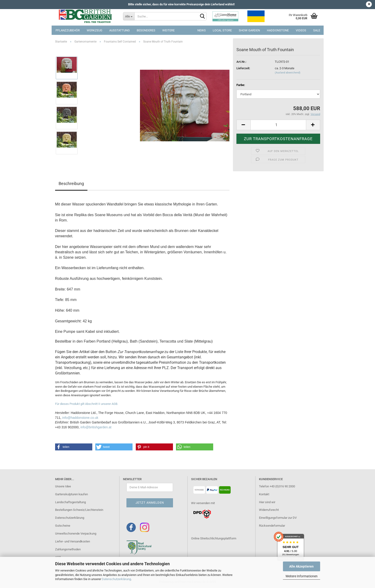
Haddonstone (278, 30)
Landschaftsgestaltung (70, 502)
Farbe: (241, 85)
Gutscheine (63, 526)
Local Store (222, 30)
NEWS (202, 30)
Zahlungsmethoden (68, 549)
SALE (317, 30)
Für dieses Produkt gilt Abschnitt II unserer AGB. (87, 404)
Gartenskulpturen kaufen (71, 494)
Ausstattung (119, 30)
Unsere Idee (63, 486)
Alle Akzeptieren (301, 566)
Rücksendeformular (272, 526)
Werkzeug (95, 30)
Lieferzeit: (243, 68)
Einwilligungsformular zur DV (278, 518)
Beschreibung (71, 183)
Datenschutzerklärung (116, 579)
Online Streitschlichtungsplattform (214, 538)
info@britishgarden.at (96, 427)
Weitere (168, 30)
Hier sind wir (267, 502)
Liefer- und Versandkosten (73, 541)
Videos (301, 30)
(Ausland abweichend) (288, 73)
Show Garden (249, 30)
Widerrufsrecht (269, 510)
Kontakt (264, 494)
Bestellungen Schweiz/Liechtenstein (79, 510)
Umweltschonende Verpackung (76, 533)
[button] (74, 447)
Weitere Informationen (302, 576)
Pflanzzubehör (68, 30)
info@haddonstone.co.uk (80, 418)
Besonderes (146, 30)
